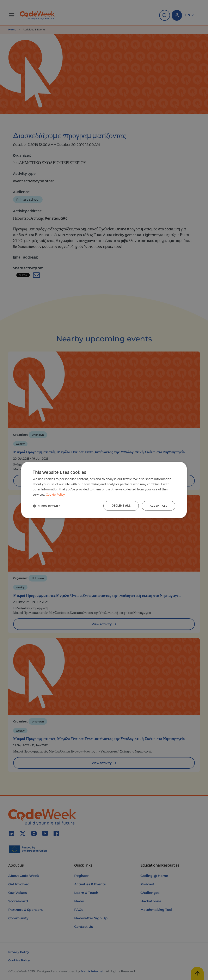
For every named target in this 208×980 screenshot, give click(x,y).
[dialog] (104, 490)
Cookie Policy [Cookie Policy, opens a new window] (55, 494)
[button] (47, 506)
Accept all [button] (158, 506)
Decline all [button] (121, 505)
